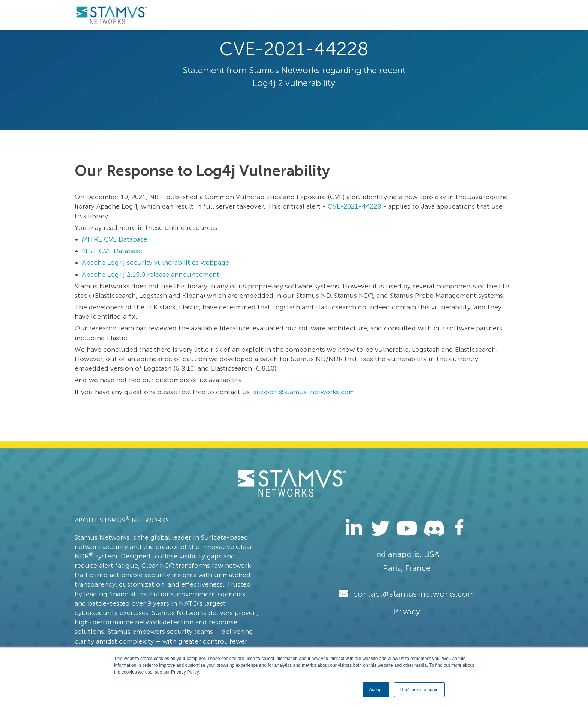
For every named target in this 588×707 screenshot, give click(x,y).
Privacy (406, 612)
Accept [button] (376, 690)
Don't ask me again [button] (419, 690)
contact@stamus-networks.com (414, 594)
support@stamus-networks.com (304, 392)
